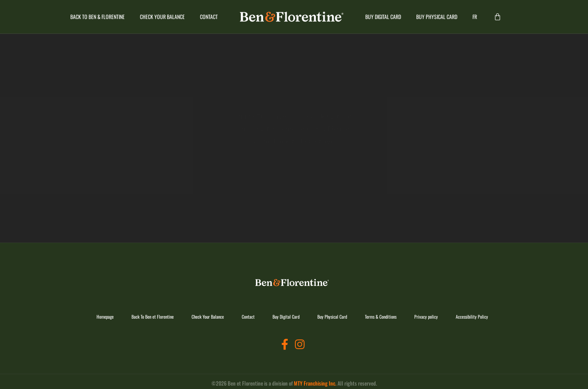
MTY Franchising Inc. (315, 383)
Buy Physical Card (437, 17)
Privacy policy (426, 317)
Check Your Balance (162, 17)
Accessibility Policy (472, 317)
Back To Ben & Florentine (97, 17)
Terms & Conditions (381, 317)
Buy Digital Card (383, 17)
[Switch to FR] (475, 17)
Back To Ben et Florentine (153, 317)
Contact (209, 17)
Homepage (105, 317)
